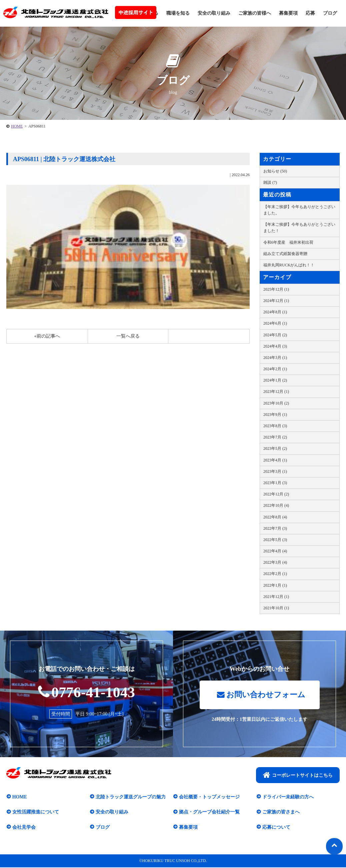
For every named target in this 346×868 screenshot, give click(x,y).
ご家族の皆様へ (255, 13)
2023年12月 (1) (276, 392)
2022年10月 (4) (276, 505)
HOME (17, 126)
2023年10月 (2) (276, 403)
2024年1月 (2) (275, 380)
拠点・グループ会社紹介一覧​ (209, 813)
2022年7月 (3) (275, 528)
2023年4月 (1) (275, 460)
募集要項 (288, 13)
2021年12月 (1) (276, 597)
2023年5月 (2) (275, 448)
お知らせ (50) (275, 171)
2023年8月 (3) (275, 426)
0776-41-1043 (86, 692)
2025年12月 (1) (276, 289)
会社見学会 (24, 828)
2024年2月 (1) (275, 369)
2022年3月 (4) (275, 562)
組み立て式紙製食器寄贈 (285, 254)
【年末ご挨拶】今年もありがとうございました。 (299, 210)
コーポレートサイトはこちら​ (298, 775)
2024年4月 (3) (275, 346)
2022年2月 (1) (275, 574)
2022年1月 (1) (275, 585)
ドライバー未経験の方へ (288, 797)
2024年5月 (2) (275, 335)
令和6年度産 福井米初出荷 (288, 242)
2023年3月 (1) (275, 471)
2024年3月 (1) (275, 358)
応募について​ (276, 828)
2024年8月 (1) (275, 312)
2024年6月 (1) (275, 323)
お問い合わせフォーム (261, 695)
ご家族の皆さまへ (281, 813)
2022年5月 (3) (275, 540)
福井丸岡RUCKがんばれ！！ (289, 265)
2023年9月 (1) (275, 415)
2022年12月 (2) (276, 494)
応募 (310, 13)
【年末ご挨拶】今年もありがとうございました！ (299, 228)
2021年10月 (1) (276, 608)
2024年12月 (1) (276, 301)
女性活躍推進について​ (35, 813)
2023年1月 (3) (275, 483)
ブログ (330, 13)
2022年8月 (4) (275, 517)
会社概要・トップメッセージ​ (209, 797)
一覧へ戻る (128, 336)
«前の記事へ (47, 336)
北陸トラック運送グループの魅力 (130, 797)
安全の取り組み (214, 13)
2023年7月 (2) (275, 437)
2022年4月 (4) (275, 551)
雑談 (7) (270, 182)
